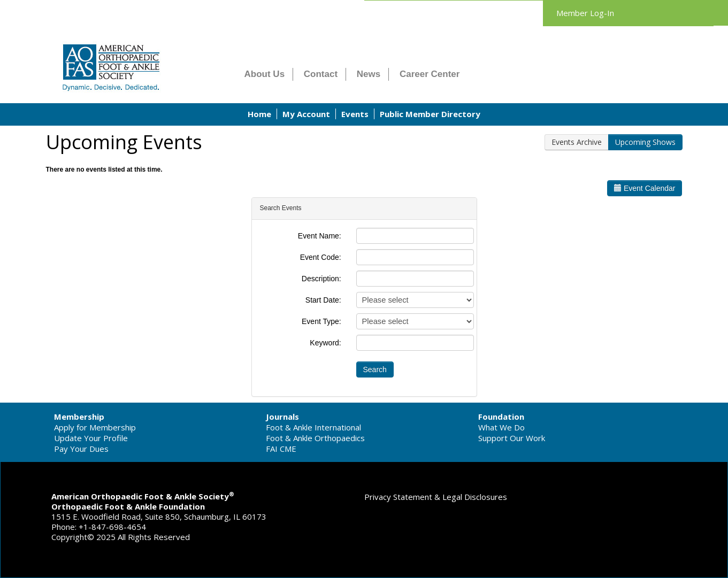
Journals (282, 417)
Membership (79, 417)
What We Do (501, 427)
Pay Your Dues (81, 449)
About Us (265, 74)
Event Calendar (645, 188)
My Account (306, 114)
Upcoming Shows (645, 142)
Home (259, 114)
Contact (321, 74)
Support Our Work (512, 438)
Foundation (501, 417)
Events (355, 114)
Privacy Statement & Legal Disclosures (436, 497)
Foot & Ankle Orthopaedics (315, 438)
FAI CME (281, 449)
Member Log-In (585, 13)
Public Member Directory (430, 114)
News (369, 74)
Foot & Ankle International (313, 427)
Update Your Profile (91, 438)
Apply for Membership (95, 427)
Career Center (430, 74)
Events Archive (577, 142)
